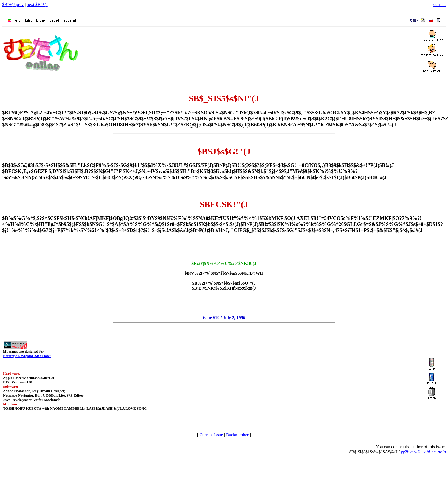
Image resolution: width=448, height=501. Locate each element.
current (440, 5)
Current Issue (211, 435)
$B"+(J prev (13, 5)
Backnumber (237, 435)
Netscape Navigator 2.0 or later (27, 356)
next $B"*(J (37, 5)
